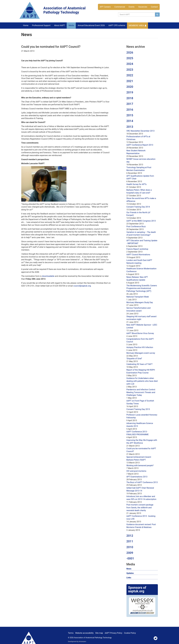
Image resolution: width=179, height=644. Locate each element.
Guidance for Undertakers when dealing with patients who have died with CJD (142, 381)
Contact (154, 7)
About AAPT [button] (59, 25)
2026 (130, 53)
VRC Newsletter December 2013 (140, 131)
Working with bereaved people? (140, 465)
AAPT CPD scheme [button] (117, 25)
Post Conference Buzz (136, 227)
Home (26, 25)
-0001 (130, 558)
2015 (130, 115)
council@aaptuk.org (82, 286)
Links (129, 578)
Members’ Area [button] (136, 26)
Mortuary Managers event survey (141, 353)
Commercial (120, 7)
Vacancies (143, 7)
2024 (130, 64)
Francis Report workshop (137, 249)
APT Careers (105, 7)
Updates (130, 573)
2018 (130, 98)
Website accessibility (84, 633)
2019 (130, 92)
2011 (130, 541)
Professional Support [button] (41, 25)
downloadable (48, 276)
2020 (130, 87)
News (129, 569)
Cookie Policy (130, 633)
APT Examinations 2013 (137, 477)
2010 (130, 547)
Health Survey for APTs (136, 184)
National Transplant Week (138, 297)
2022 (130, 75)
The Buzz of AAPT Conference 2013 (142, 482)
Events (132, 7)
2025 (130, 58)
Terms (71, 633)
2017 (130, 104)
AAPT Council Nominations (138, 255)
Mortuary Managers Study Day (140, 302)
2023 (130, 70)
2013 (130, 127)
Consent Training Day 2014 (138, 207)
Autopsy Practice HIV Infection (140, 347)
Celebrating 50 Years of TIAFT (140, 364)
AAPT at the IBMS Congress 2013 (141, 221)
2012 (130, 536)
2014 (130, 121)
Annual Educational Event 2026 (91, 25)
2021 (130, 81)
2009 (130, 553)
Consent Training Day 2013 (138, 409)
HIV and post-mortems (136, 471)
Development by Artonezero (77, 642)
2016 (130, 110)
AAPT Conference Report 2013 (140, 145)
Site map (99, 633)
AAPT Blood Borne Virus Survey (140, 333)
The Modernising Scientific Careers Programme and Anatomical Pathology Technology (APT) (142, 288)
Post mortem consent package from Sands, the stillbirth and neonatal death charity (140, 508)
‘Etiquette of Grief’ (134, 359)
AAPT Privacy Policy (113, 633)
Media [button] (71, 25)
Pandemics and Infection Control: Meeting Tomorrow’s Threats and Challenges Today (141, 392)
